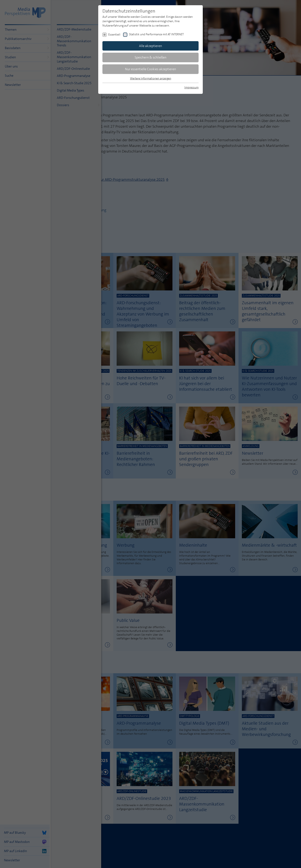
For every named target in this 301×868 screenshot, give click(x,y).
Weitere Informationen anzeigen (151, 78)
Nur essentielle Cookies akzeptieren (150, 69)
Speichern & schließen (150, 57)
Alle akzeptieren (150, 46)
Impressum (191, 87)
